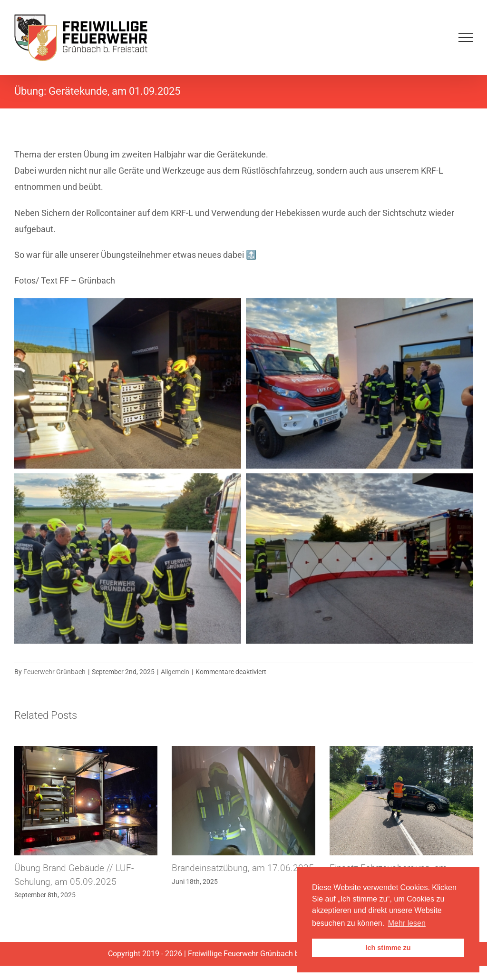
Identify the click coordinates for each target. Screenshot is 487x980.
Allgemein (175, 672)
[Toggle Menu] (466, 38)
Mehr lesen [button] (407, 923)
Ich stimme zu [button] (388, 948)
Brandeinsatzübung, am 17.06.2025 (243, 868)
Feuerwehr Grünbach (54, 672)
